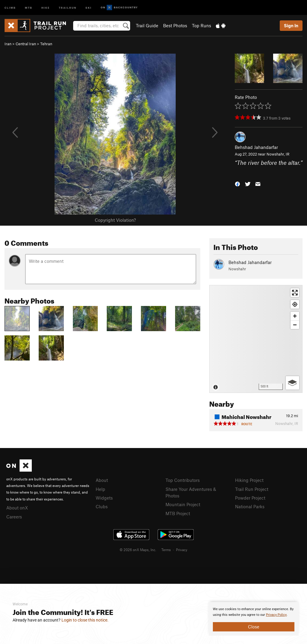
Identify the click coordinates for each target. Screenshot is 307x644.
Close (254, 627)
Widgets (104, 498)
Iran (8, 44)
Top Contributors (183, 480)
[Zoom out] (295, 325)
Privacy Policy (276, 615)
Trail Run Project (252, 489)
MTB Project (178, 513)
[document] (254, 619)
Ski (89, 7)
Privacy (182, 550)
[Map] (256, 339)
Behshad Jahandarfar (256, 147)
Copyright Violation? (115, 220)
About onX (17, 508)
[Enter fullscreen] (295, 293)
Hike (46, 7)
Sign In (291, 25)
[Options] (292, 383)
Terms (166, 550)
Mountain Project (183, 504)
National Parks (250, 506)
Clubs (102, 506)
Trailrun (68, 7)
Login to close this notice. (85, 620)
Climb (10, 7)
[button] (237, 184)
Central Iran (26, 44)
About (102, 480)
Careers (14, 517)
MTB (29, 7)
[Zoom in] (295, 316)
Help (100, 489)
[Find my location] (295, 304)
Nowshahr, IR (278, 154)
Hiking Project (249, 480)
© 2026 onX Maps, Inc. (138, 550)
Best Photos (175, 25)
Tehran (46, 44)
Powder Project (250, 498)
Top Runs (201, 25)
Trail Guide (147, 25)
